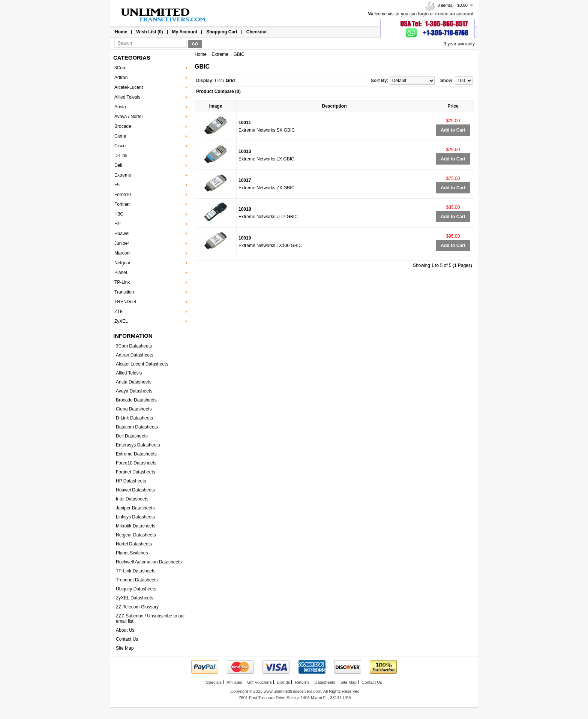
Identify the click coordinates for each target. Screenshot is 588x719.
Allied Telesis (127, 97)
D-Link (121, 156)
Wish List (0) (149, 32)
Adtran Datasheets (134, 355)
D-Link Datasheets (134, 418)
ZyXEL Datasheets (135, 598)
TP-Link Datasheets (136, 571)
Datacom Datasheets (137, 427)
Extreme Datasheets (136, 454)
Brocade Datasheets (136, 400)
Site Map (125, 648)
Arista (120, 107)
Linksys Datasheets (135, 517)
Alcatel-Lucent (129, 87)
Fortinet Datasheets (136, 472)
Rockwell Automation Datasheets (149, 562)
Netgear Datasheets (136, 535)
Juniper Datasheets (135, 508)
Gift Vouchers (259, 682)
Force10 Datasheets (136, 463)
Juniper (122, 243)
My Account (185, 32)
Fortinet (122, 204)
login (424, 14)
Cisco (120, 146)
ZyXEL (121, 321)
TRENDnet (125, 302)
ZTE (119, 312)
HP (118, 224)
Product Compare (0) (218, 91)
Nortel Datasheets (134, 544)
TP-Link (122, 282)
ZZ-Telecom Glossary (137, 607)
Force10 (123, 195)
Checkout (257, 32)
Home (121, 32)
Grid (230, 81)
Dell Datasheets (132, 436)
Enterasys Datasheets (138, 445)
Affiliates (234, 682)
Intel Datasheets (132, 499)
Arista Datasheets (134, 382)
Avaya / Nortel (128, 117)
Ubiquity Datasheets (136, 589)
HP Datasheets (131, 481)
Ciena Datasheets (134, 409)
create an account (454, 14)
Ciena (120, 136)
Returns (302, 682)
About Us (125, 630)
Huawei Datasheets (135, 490)
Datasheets (325, 682)
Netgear (122, 263)
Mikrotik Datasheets (136, 526)
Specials (214, 682)
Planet (121, 273)
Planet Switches (132, 553)
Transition (124, 292)
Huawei (122, 234)
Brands (283, 682)
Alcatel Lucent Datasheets (142, 364)
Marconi (122, 253)
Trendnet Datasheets (137, 580)
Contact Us (127, 639)
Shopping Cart (222, 32)
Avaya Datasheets (134, 391)
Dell (118, 165)
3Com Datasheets (134, 346)
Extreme (123, 175)
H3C (119, 214)
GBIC (239, 54)
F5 (117, 185)
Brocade (123, 126)
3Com (120, 68)
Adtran (121, 78)
